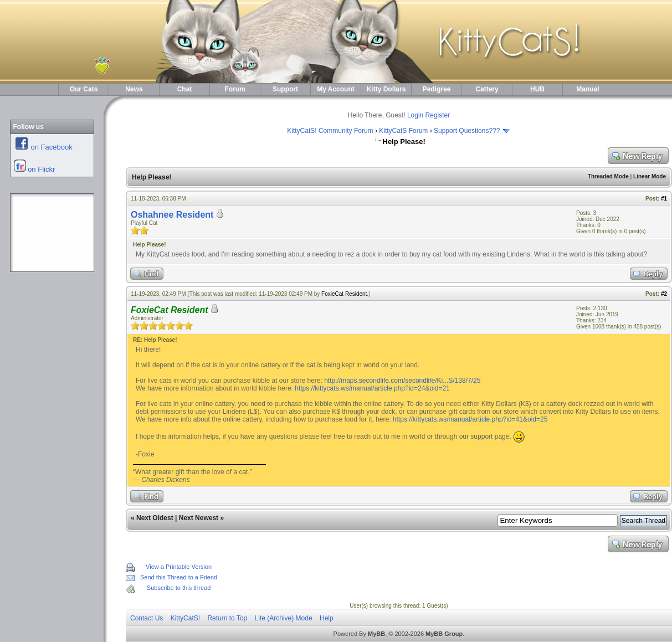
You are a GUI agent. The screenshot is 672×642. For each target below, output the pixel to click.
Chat (185, 89)
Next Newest (199, 518)
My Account (336, 89)
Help (327, 618)
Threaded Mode (608, 176)
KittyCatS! (185, 618)
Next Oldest (155, 518)
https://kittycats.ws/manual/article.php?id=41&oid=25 (470, 419)
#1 (664, 199)
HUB (537, 89)
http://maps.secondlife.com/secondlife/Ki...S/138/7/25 (402, 381)
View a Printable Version (179, 567)
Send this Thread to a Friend (179, 577)
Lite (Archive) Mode (284, 618)
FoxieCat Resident (344, 294)
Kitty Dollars (386, 89)
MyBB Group (444, 634)
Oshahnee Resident (172, 215)
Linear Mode (650, 176)
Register (438, 115)
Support (285, 89)
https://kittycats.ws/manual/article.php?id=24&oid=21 (372, 388)
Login (415, 115)
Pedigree (437, 89)
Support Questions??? (467, 131)
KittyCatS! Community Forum (330, 131)
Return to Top (227, 618)
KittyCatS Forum (403, 131)
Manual (588, 89)
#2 (664, 294)
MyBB (376, 634)
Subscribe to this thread (179, 588)
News (134, 89)
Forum (235, 89)
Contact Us (147, 618)
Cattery (487, 89)
